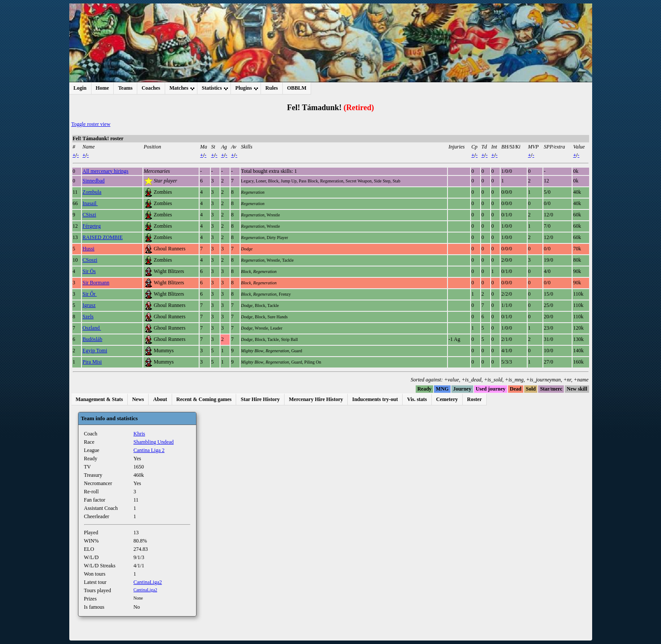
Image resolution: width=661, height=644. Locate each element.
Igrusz (89, 305)
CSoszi (90, 260)
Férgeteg (92, 226)
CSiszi (89, 215)
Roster (475, 399)
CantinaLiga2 (147, 582)
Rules (272, 88)
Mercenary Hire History (316, 399)
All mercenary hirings (105, 171)
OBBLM (297, 88)
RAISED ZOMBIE (102, 237)
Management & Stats (100, 399)
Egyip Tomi (95, 351)
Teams (125, 88)
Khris (139, 434)
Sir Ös (89, 271)
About (160, 399)
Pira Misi (92, 362)
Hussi (88, 249)
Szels (88, 317)
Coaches (151, 88)
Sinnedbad (93, 181)
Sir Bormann (96, 283)
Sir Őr (90, 294)
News (138, 399)
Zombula (92, 192)
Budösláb (92, 339)
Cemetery (447, 399)
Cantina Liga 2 (149, 450)
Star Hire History (260, 399)
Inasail (90, 203)
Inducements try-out (375, 399)
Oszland (92, 328)
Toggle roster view (91, 124)
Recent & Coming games (204, 399)
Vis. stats (417, 399)
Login (80, 88)
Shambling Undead (153, 442)
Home (103, 88)
